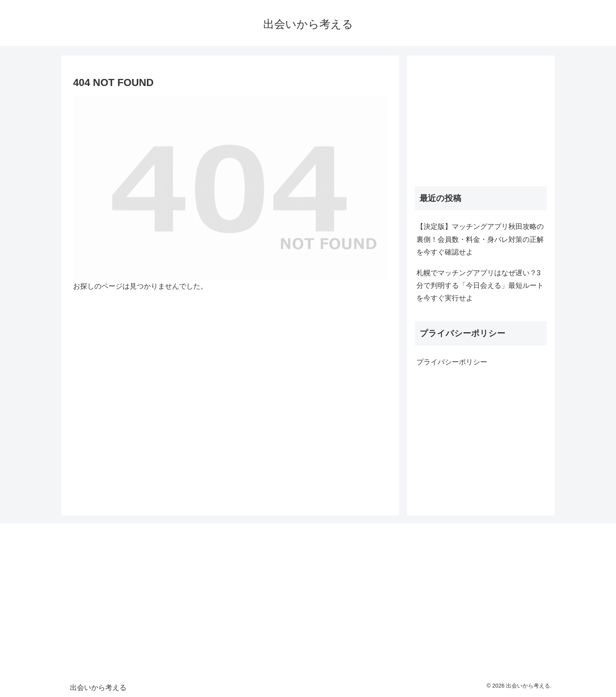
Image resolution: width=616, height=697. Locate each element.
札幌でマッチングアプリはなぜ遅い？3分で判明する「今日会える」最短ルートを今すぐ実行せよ (480, 286)
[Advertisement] (481, 118)
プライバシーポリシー (452, 362)
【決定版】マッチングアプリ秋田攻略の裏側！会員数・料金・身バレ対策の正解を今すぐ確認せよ (480, 239)
